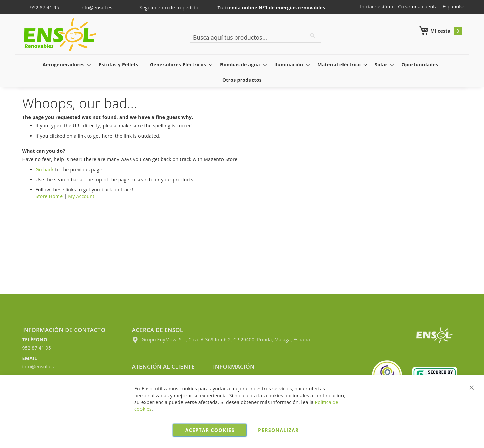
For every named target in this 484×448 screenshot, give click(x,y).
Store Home (49, 196)
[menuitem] (65, 64)
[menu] (242, 72)
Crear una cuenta (418, 7)
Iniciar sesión (375, 7)
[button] (453, 7)
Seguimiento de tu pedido (164, 8)
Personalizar (279, 430)
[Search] (313, 36)
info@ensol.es (92, 8)
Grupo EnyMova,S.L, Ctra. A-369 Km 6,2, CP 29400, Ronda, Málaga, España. (222, 340)
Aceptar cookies (210, 430)
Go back (45, 169)
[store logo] (60, 35)
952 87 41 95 (42, 8)
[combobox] (255, 37)
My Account (81, 196)
